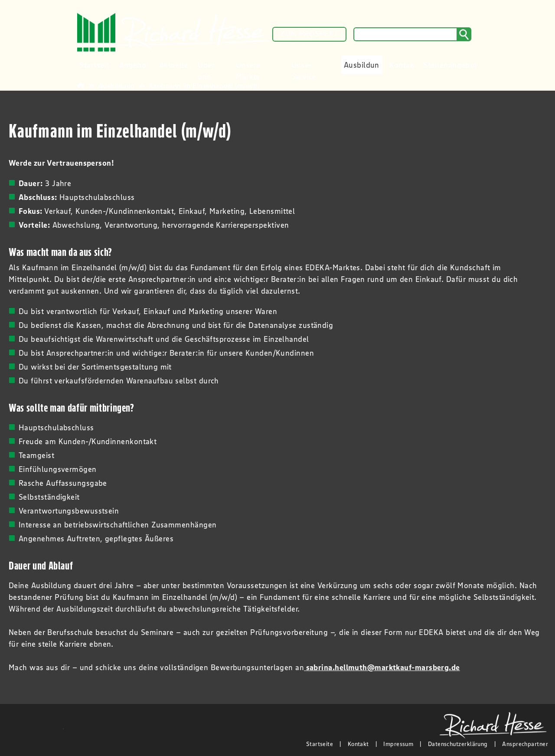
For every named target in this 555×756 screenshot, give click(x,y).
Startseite (320, 744)
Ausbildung (117, 85)
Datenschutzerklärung (458, 744)
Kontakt (358, 744)
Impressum (398, 744)
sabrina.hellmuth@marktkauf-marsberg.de (383, 668)
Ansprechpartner (525, 744)
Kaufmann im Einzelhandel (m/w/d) (204, 85)
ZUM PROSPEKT (309, 34)
